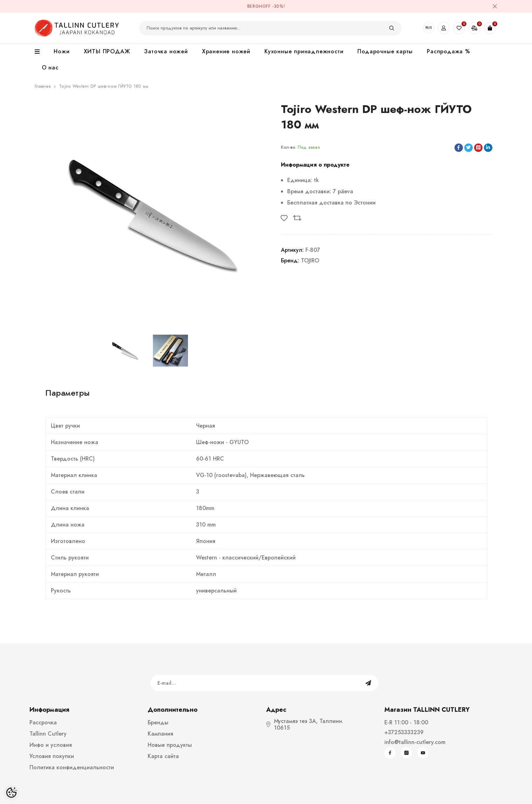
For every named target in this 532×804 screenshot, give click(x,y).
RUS (429, 28)
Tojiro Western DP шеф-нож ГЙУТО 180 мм (104, 86)
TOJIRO (310, 260)
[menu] (41, 52)
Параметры (68, 393)
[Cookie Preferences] (11, 793)
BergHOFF (259, 6)
